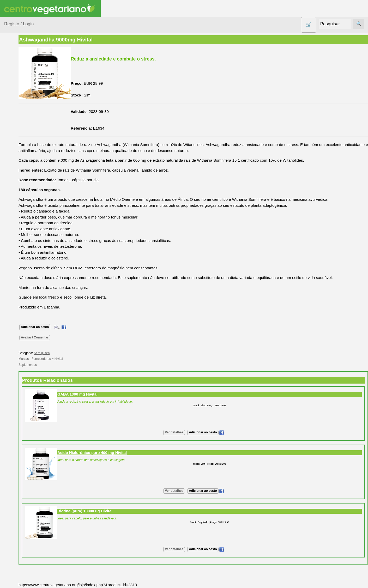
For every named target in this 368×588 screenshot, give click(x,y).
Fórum (22, 334)
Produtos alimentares (21, 201)
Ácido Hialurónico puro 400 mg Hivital (126, 453)
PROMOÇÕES (23, 230)
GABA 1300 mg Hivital (111, 394)
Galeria (23, 343)
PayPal (23, 574)
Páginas (11, 279)
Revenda (25, 478)
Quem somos (28, 381)
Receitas (24, 303)
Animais (17, 90)
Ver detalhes (191, 432)
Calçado (18, 110)
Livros (16, 188)
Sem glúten (20, 240)
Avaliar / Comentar (68, 337)
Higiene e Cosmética (20, 175)
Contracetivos (22, 137)
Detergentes (21, 146)
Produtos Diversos (18, 217)
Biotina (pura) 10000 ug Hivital (119, 511)
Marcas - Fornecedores (68, 359)
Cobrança (25, 551)
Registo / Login (19, 24)
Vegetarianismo (30, 294)
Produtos (12, 67)
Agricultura (20, 80)
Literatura (25, 351)
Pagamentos (15, 522)
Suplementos (22, 266)
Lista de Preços (30, 398)
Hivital (92, 359)
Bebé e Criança (24, 101)
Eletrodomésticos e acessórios (25, 160)
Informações (15, 366)
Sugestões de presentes (22, 253)
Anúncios (25, 311)
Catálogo (25, 389)
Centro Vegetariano (21, 124)
